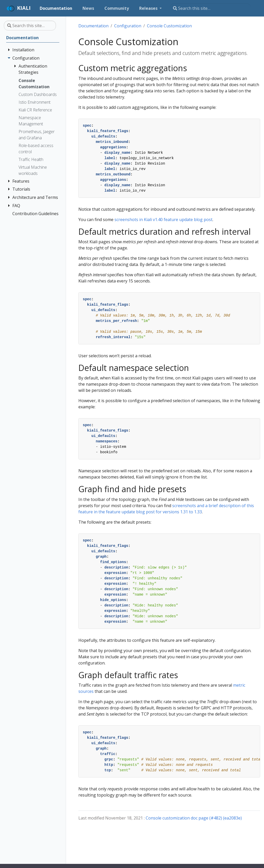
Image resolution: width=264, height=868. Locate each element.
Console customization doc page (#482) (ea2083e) (194, 818)
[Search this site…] (210, 8)
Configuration (128, 26)
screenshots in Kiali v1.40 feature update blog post (163, 220)
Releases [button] (149, 8)
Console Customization (169, 26)
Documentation (93, 26)
